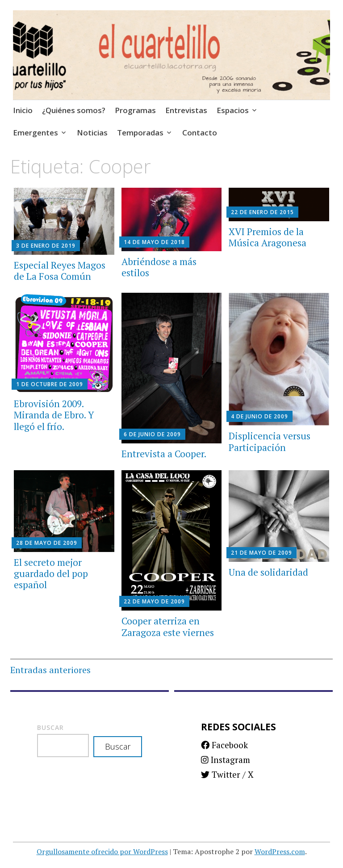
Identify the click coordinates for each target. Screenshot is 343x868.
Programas (135, 110)
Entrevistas (186, 110)
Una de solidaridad (268, 572)
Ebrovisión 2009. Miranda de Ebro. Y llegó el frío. (54, 415)
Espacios (233, 110)
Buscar (50, 727)
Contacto (200, 133)
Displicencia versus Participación (270, 441)
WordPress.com (280, 851)
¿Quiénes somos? (74, 110)
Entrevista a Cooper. (164, 454)
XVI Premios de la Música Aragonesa (268, 237)
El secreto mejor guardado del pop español (51, 573)
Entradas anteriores (50, 670)
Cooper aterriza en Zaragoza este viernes (168, 626)
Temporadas (140, 133)
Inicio (23, 110)
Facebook (224, 745)
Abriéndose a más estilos (159, 267)
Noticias (92, 133)
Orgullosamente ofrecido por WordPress (102, 851)
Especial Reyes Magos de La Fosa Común (60, 271)
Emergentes (36, 133)
